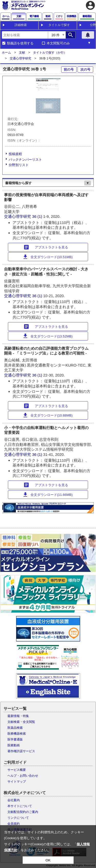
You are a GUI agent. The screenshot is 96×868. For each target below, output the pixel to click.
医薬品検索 (15, 728)
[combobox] (25, 35)
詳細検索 (21, 25)
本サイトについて (20, 806)
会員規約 (14, 824)
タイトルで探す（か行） (50, 53)
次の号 (85, 70)
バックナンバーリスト (25, 160)
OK (48, 860)
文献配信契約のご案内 (23, 812)
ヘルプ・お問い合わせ (23, 776)
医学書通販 (15, 739)
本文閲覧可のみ (58, 43)
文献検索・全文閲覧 (21, 722)
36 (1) (38, 216)
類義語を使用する (20, 43)
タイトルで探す (59, 25)
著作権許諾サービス (21, 751)
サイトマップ (17, 782)
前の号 (69, 70)
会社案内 (14, 800)
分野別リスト (19, 165)
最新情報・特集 (18, 716)
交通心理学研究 (20, 58)
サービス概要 (17, 770)
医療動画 (14, 745)
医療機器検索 (17, 734)
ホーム (6, 53)
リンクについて (18, 818)
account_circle (90, 5)
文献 (22, 53)
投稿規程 (15, 154)
